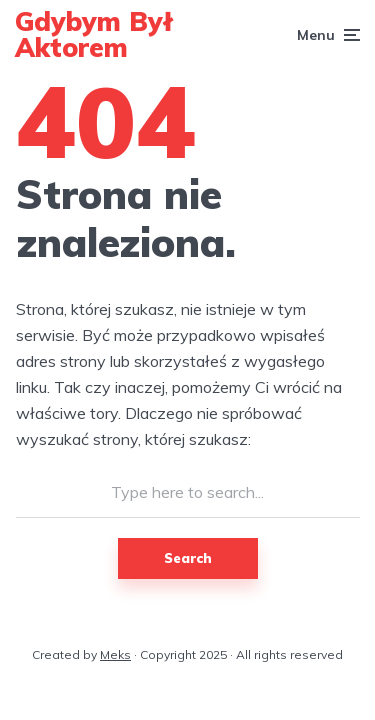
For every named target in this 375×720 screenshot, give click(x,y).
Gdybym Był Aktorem (94, 34)
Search (188, 558)
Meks (115, 654)
